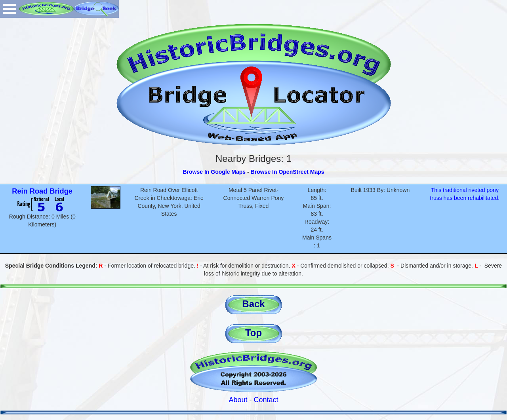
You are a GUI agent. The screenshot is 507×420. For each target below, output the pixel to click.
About (238, 400)
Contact (266, 400)
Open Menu (10, 9)
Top (253, 333)
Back (253, 304)
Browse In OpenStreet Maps (288, 172)
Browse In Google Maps (214, 172)
